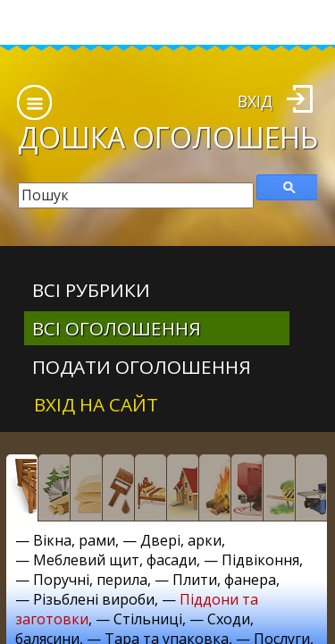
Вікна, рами (74, 540)
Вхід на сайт (96, 404)
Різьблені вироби (94, 599)
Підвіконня (260, 560)
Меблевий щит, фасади (115, 560)
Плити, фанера (224, 580)
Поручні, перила (90, 580)
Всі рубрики (91, 290)
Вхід (255, 101)
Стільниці (148, 619)
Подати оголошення (142, 367)
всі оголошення (117, 328)
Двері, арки (181, 540)
